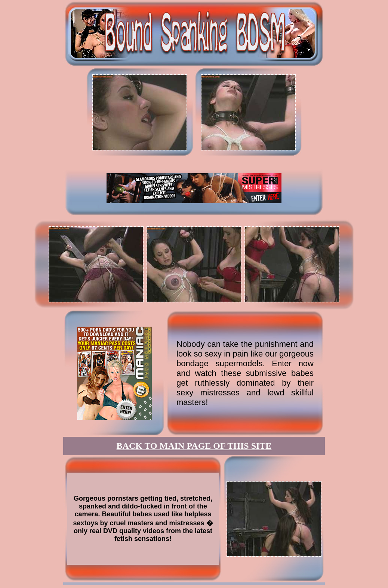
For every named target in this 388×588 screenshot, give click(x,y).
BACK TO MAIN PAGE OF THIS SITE (194, 446)
